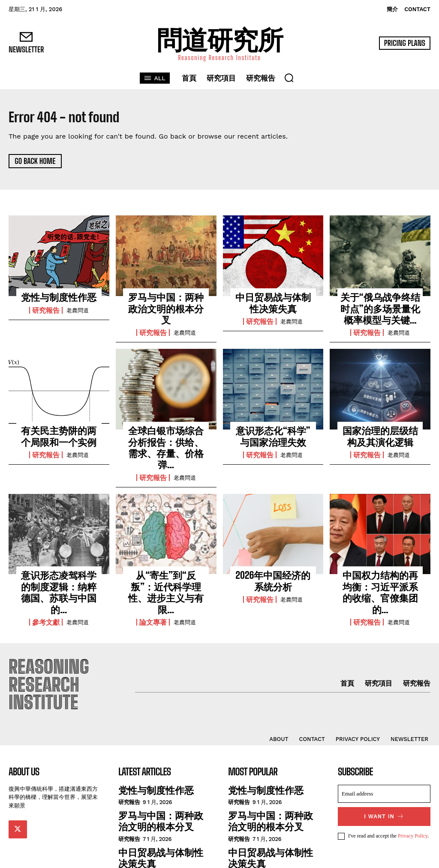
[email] (384, 750)
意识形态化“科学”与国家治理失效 (273, 429)
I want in (384, 773)
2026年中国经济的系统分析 (273, 556)
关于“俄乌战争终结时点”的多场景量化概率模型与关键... (380, 306)
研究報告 (46, 309)
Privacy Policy (413, 792)
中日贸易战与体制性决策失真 (273, 302)
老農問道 (78, 309)
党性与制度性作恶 (59, 297)
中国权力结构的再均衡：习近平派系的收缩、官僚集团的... (380, 561)
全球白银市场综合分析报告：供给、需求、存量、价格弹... (166, 434)
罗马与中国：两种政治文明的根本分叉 (166, 302)
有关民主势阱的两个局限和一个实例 (59, 429)
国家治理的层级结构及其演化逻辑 (380, 429)
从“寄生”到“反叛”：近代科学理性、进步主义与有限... (166, 561)
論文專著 (153, 582)
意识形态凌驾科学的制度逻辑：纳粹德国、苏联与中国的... (59, 561)
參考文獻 (46, 582)
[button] (289, 78)
